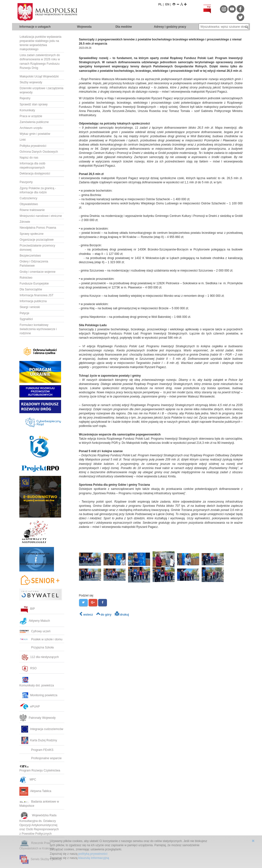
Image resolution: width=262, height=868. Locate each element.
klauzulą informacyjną (94, 858)
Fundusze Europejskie (34, 284)
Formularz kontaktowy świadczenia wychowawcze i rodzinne (38, 329)
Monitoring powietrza (38, 695)
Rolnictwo (26, 278)
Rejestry (25, 98)
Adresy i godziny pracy (170, 27)
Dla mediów (124, 27)
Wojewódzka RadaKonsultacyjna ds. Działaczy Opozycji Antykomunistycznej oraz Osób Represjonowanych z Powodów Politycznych (39, 825)
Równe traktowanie (32, 210)
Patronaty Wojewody (38, 718)
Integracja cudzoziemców (41, 729)
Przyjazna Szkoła (37, 647)
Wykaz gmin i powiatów (35, 134)
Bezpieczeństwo (30, 256)
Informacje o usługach (35, 27)
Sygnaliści (26, 319)
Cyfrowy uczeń (35, 631)
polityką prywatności (93, 854)
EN (167, 4)
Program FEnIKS (36, 750)
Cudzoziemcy (28, 198)
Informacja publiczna (33, 301)
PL (160, 4)
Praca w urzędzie (31, 116)
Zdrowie (25, 222)
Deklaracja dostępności (35, 174)
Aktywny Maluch (35, 621)
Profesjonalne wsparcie (41, 758)
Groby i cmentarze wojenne (38, 272)
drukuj (122, 615)
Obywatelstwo (29, 204)
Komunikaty (27, 110)
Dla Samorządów (31, 289)
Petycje (24, 313)
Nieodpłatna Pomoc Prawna (38, 228)
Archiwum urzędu (31, 128)
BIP (27, 609)
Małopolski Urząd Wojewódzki (39, 76)
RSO (28, 668)
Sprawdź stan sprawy (34, 104)
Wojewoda (84, 27)
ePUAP (30, 707)
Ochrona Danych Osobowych (39, 152)
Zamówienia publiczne (34, 122)
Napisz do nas (29, 158)
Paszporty (26, 182)
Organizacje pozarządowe (37, 240)
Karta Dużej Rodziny (38, 740)
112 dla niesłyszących (39, 657)
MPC (28, 780)
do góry (104, 615)
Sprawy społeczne (32, 234)
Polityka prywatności (33, 146)
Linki (23, 140)
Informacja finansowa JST (37, 295)
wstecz (86, 615)
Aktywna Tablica (35, 791)
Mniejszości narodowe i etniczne (41, 216)
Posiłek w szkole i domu (41, 639)
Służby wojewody (31, 82)
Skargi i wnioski (30, 307)
